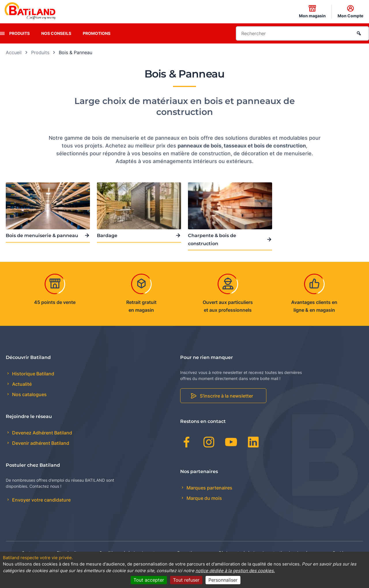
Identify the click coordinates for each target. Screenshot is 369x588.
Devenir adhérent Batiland (40, 443)
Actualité (21, 384)
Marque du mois (204, 498)
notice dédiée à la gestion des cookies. (235, 571)
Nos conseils (56, 33)
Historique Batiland (33, 374)
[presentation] (2, 33)
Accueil (14, 52)
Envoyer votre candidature (41, 500)
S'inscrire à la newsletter (226, 396)
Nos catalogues (29, 394)
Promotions (97, 33)
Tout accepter (149, 580)
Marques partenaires (209, 488)
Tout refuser (186, 580)
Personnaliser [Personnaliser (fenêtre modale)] (223, 580)
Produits (19, 33)
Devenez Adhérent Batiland (42, 433)
